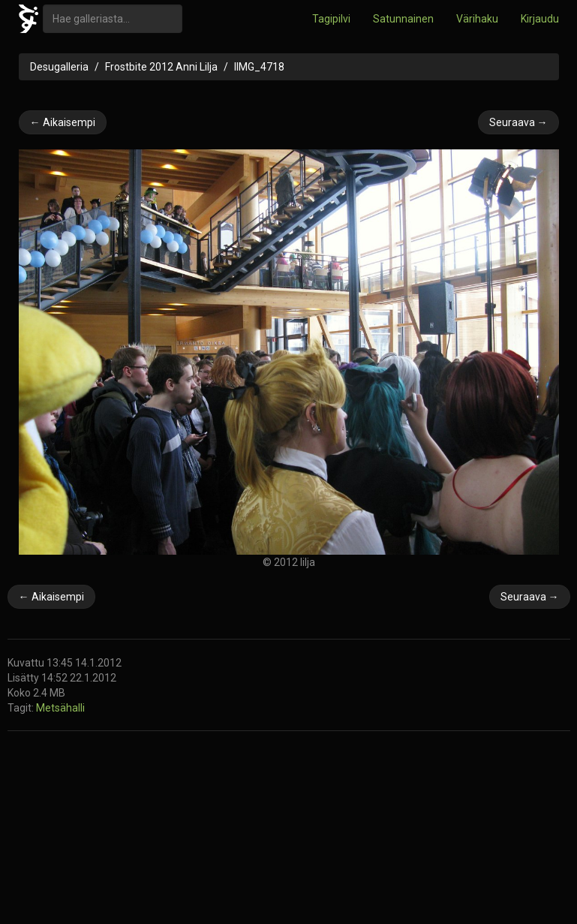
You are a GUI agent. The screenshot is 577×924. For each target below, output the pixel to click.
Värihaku (477, 19)
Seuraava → (518, 122)
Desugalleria (59, 67)
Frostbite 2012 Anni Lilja (161, 67)
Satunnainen (403, 19)
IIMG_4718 (259, 67)
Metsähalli (60, 708)
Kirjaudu (540, 19)
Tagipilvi (331, 19)
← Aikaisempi (63, 122)
